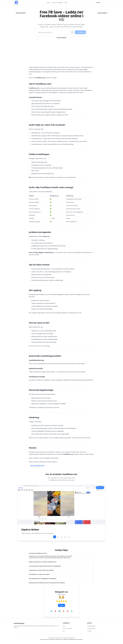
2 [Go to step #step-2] (58, 537)
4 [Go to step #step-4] (65, 537)
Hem (48, 3)
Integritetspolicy (91, 626)
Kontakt (89, 631)
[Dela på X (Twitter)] (68, 611)
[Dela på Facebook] (51, 611)
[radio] (57, 601)
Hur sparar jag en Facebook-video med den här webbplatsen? (61, 566)
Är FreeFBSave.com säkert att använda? (61, 574)
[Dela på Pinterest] (55, 611)
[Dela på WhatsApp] (72, 611)
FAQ (66, 3)
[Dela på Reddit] (64, 611)
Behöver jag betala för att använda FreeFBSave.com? (61, 562)
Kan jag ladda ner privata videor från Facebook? (61, 570)
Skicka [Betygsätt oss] (61, 605)
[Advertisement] (24, 38)
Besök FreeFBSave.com (37, 466)
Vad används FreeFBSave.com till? (61, 553)
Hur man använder (57, 3)
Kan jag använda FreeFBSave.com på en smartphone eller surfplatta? (61, 583)
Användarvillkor (91, 629)
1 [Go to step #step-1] (55, 537)
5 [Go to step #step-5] (68, 537)
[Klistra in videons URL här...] (54, 32)
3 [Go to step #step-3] (61, 537)
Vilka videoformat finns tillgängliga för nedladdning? (61, 579)
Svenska (102, 2)
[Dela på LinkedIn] (59, 611)
